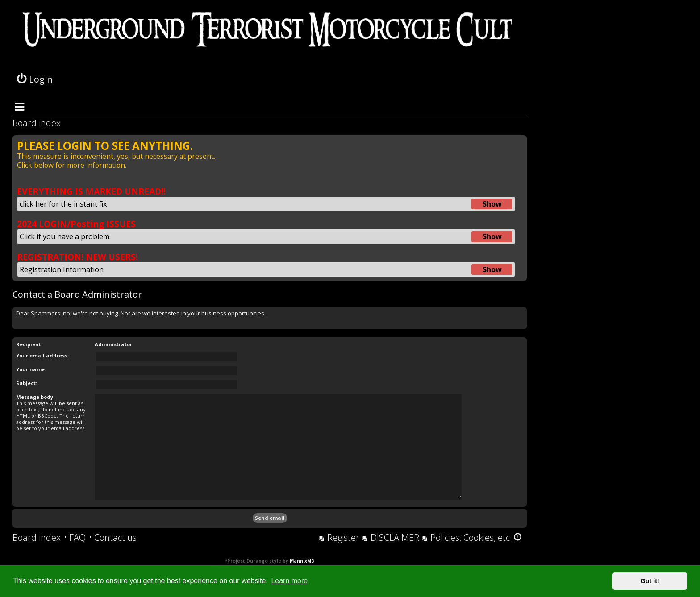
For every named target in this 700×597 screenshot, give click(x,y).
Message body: (35, 397)
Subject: (27, 383)
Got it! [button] (650, 581)
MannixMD (302, 561)
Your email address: (42, 355)
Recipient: (29, 344)
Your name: (31, 369)
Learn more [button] (289, 581)
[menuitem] (75, 538)
